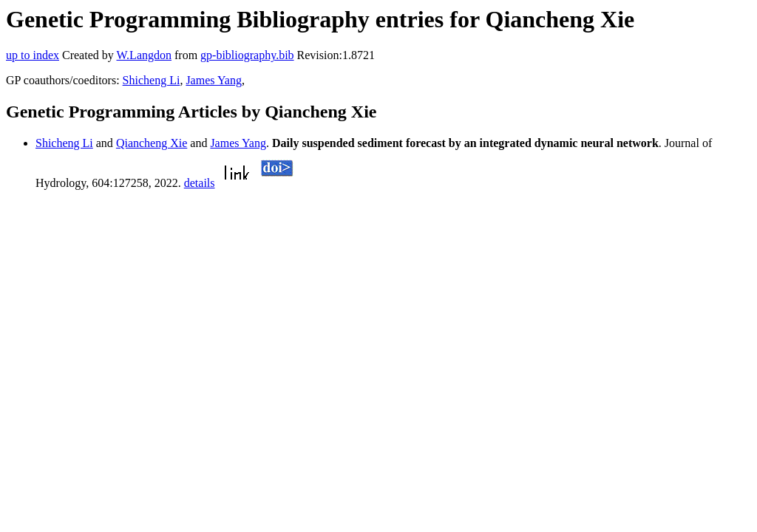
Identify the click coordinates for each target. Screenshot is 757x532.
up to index (33, 55)
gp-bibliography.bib (247, 55)
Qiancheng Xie (152, 143)
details (200, 183)
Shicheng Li (152, 80)
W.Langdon (144, 55)
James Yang (214, 80)
